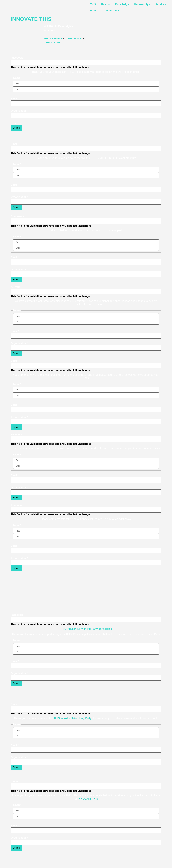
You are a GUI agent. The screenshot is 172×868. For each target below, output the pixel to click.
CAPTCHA (17, 123)
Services (161, 4)
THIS (93, 4)
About (94, 11)
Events (106, 4)
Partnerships (142, 4)
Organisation (19, 111)
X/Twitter (16, 287)
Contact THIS (111, 11)
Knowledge (122, 4)
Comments (17, 216)
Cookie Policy (73, 39)
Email (14, 99)
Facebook (17, 58)
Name (14, 704)
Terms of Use (52, 42)
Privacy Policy (53, 39)
